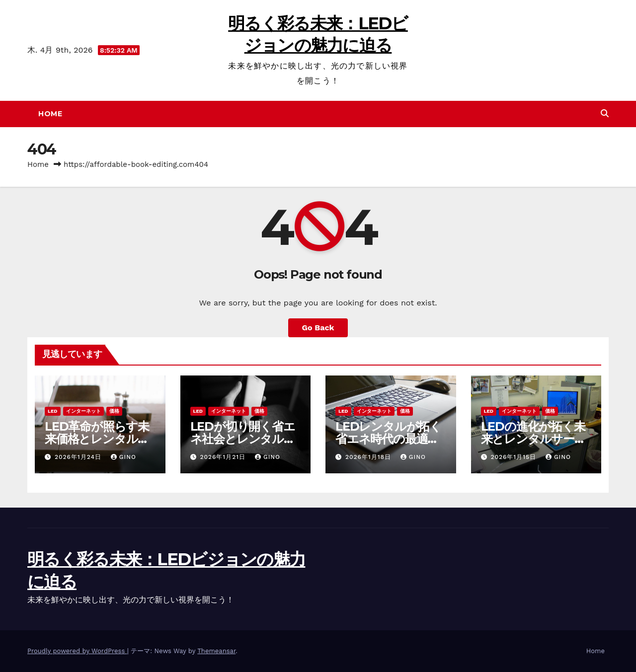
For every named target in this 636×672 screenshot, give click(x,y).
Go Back (318, 328)
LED (53, 411)
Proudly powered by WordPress (77, 651)
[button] (605, 113)
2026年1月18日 (369, 457)
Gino (123, 457)
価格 (114, 411)
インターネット (83, 411)
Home (50, 114)
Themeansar (216, 651)
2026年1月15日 (515, 457)
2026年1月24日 (79, 457)
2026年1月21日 (224, 457)
